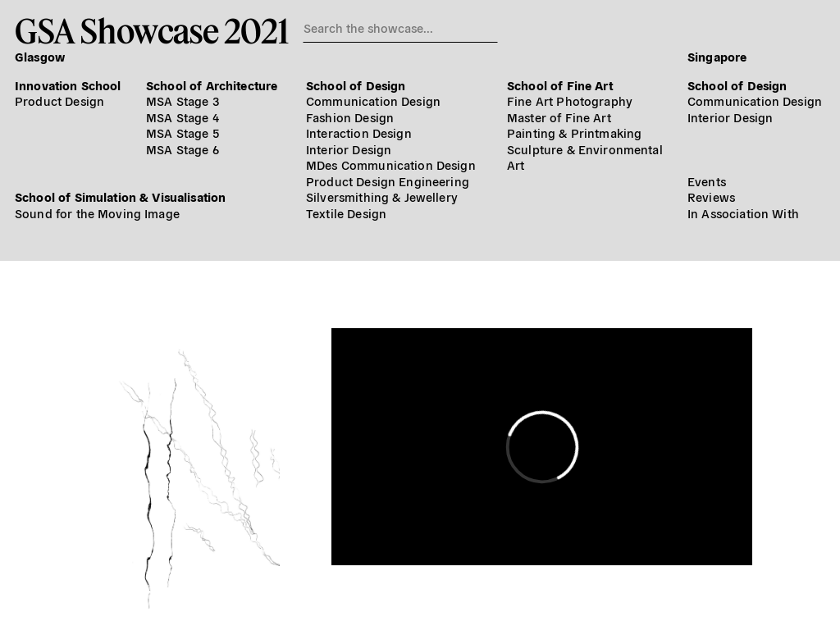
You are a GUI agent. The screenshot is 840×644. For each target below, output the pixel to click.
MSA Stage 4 (183, 117)
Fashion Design (350, 117)
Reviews (711, 196)
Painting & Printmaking (574, 132)
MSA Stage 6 (183, 149)
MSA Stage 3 (183, 100)
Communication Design (373, 100)
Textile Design (346, 213)
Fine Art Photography (570, 100)
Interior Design (349, 149)
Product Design (59, 100)
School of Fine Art (560, 85)
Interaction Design (359, 132)
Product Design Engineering (388, 181)
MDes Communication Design (391, 164)
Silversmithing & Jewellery (382, 196)
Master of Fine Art (559, 117)
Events (707, 181)
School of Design (356, 85)
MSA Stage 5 (183, 132)
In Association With (743, 213)
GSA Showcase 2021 (151, 30)
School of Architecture (212, 85)
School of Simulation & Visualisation (120, 196)
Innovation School (68, 85)
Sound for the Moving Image (97, 213)
